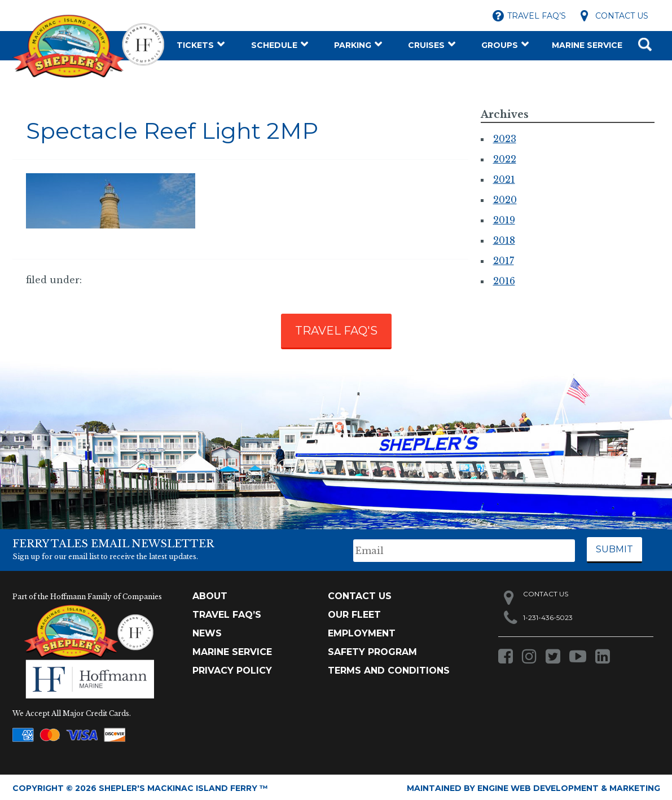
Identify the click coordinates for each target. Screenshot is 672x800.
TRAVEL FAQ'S (336, 331)
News (207, 631)
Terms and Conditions (389, 668)
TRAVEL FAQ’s (227, 612)
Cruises (426, 45)
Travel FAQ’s (537, 16)
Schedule (274, 45)
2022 (505, 159)
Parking (353, 45)
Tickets (195, 45)
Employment (362, 631)
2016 (504, 281)
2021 (504, 179)
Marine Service (587, 45)
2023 (505, 139)
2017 (504, 261)
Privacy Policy (232, 668)
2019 (504, 220)
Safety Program (372, 650)
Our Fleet (354, 612)
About (210, 594)
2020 (505, 200)
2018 (504, 240)
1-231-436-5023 (548, 615)
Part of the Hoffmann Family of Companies (87, 594)
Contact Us (622, 16)
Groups (500, 45)
